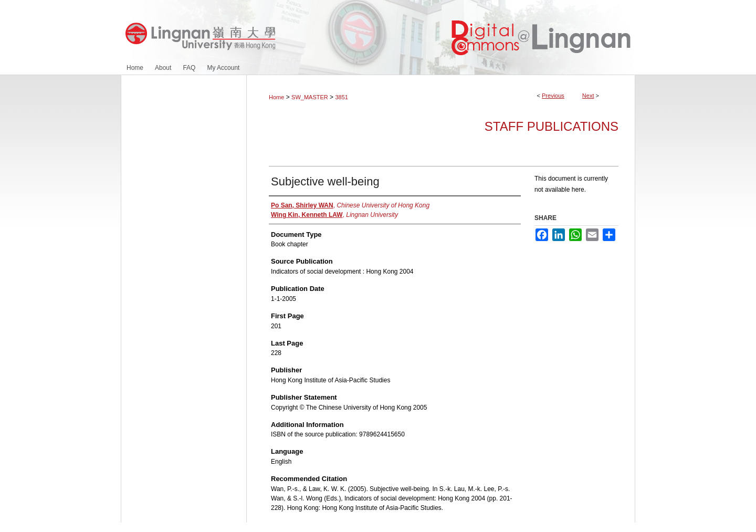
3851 (341, 97)
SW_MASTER (310, 97)
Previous (553, 96)
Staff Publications (552, 126)
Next (588, 96)
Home (276, 97)
